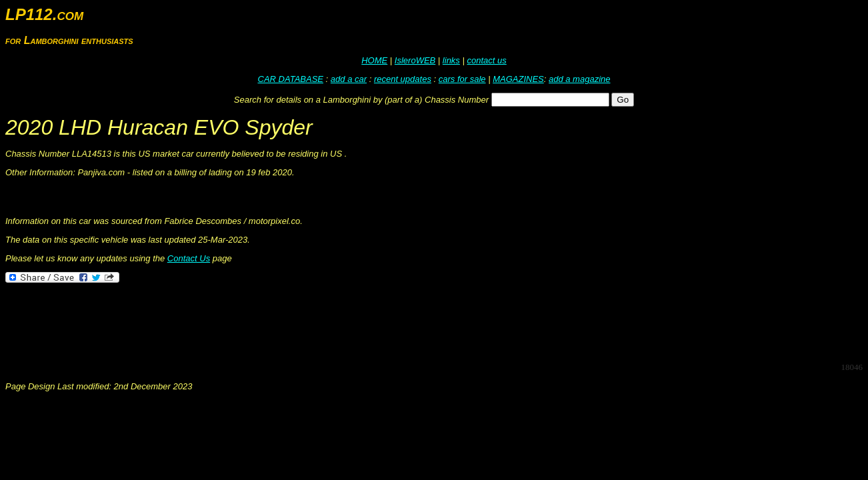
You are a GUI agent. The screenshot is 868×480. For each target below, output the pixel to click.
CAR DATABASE (291, 79)
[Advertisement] (248, 321)
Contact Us (189, 258)
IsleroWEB (415, 60)
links (451, 60)
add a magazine (580, 79)
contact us (486, 60)
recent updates (403, 79)
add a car (349, 79)
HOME (374, 60)
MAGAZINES (518, 79)
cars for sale (462, 79)
